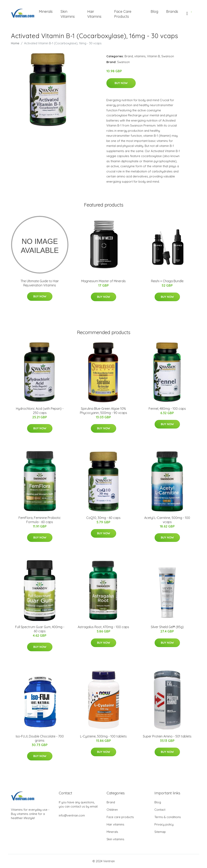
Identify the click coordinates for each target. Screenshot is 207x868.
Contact (160, 810)
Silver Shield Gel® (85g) (167, 627)
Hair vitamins (115, 824)
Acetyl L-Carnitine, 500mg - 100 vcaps (167, 520)
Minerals (46, 11)
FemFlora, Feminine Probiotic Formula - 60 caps (40, 520)
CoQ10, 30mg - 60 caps (103, 518)
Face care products (120, 817)
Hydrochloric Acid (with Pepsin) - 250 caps (40, 411)
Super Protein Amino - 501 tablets (167, 736)
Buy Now (121, 83)
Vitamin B (154, 56)
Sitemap (160, 832)
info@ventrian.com (72, 815)
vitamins (140, 56)
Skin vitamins (115, 839)
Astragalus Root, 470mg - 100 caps (103, 627)
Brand (129, 56)
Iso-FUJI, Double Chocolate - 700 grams (40, 738)
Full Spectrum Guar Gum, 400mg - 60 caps (40, 629)
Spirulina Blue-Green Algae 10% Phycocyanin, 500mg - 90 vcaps (103, 411)
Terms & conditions (168, 817)
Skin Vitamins (68, 14)
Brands (172, 11)
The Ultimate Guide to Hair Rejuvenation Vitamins (40, 283)
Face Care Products (123, 14)
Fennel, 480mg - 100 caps (167, 409)
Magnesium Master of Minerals (103, 281)
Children (112, 810)
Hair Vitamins (94, 14)
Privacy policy (164, 824)
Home (15, 43)
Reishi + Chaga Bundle (167, 281)
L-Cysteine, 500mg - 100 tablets (103, 736)
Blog (154, 11)
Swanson (168, 56)
